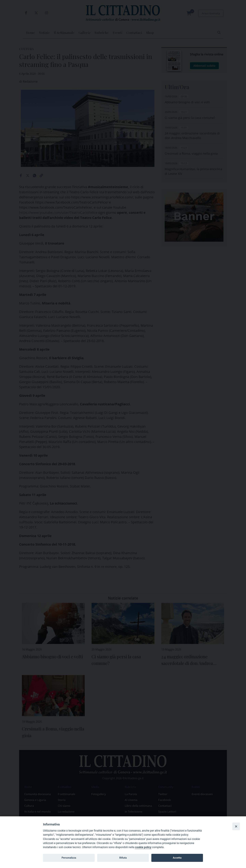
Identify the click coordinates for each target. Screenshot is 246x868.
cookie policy (143, 847)
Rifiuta (123, 858)
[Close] (236, 826)
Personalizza (69, 858)
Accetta (177, 858)
